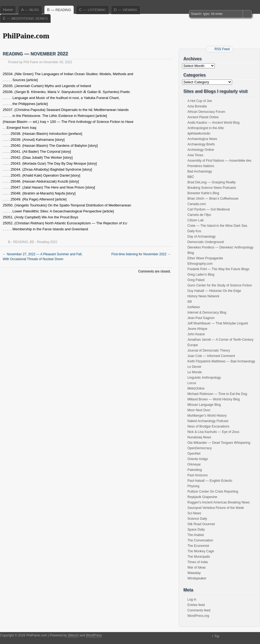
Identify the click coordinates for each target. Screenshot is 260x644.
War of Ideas (197, 568)
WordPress (94, 635)
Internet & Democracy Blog (207, 313)
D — (126, 10)
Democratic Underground (206, 242)
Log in (192, 600)
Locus (192, 383)
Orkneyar (194, 464)
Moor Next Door (199, 410)
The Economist (198, 546)
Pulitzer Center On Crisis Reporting (213, 492)
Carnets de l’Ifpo (199, 215)
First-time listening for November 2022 (141, 254)
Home (8, 10)
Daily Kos (194, 231)
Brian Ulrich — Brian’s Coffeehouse (213, 199)
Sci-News (194, 513)
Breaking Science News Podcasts (212, 188)
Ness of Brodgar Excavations (208, 426)
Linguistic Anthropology (204, 378)
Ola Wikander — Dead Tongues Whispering (219, 443)
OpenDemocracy (200, 448)
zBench (73, 635)
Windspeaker (197, 578)
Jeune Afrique (197, 329)
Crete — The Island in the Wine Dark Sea (217, 226)
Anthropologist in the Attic (206, 128)
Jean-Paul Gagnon (201, 318)
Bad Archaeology (200, 171)
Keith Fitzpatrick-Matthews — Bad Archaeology (221, 361)
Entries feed (196, 605)
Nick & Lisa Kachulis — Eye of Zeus (213, 432)
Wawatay (194, 573)
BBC (191, 177)
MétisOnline (196, 388)
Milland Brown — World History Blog (214, 399)
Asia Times (195, 155)
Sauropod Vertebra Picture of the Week (216, 508)
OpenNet (194, 454)
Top (217, 636)
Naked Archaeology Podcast (208, 421)
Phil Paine (31, 62)
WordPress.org (198, 616)
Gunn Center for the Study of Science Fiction (220, 285)
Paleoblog (195, 470)
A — (30, 10)
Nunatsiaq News (199, 437)
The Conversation (200, 540)
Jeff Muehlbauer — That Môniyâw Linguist (218, 323)
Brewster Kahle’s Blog (203, 193)
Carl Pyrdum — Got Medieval (209, 209)
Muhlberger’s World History (207, 416)
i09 (190, 302)
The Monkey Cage (201, 551)
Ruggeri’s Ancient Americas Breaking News (219, 502)
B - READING (18, 242)
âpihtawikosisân (199, 133)
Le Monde (195, 372)
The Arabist (196, 535)
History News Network (203, 296)
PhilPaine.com (26, 36)
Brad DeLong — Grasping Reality (212, 182)
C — (92, 10)
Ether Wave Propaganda (205, 258)
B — (59, 10)
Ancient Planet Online (203, 117)
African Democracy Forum (206, 112)
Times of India (198, 562)
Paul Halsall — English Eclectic (210, 481)
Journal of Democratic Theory (209, 350)
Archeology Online (201, 150)
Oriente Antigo (198, 459)
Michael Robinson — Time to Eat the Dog (217, 394)
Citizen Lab (196, 220)
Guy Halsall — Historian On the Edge (214, 291)
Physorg (193, 486)
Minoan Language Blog (204, 405)
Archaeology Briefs (201, 144)
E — (25, 18)
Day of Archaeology (201, 237)
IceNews (194, 307)
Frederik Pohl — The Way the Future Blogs (218, 269)
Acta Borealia (197, 106)
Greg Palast (196, 280)
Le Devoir (194, 367)
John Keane (196, 334)
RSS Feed (222, 49)
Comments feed (199, 610)
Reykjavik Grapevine (202, 497)
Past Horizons (198, 475)
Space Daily (196, 530)
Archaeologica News (202, 139)
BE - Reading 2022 (43, 242)
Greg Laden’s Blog (201, 275)
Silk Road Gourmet (201, 524)
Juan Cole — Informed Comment (211, 356)
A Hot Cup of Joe (200, 101)
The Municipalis (199, 557)
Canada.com (197, 204)
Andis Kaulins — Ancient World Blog (214, 123)
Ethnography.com (200, 264)
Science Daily (197, 519)
